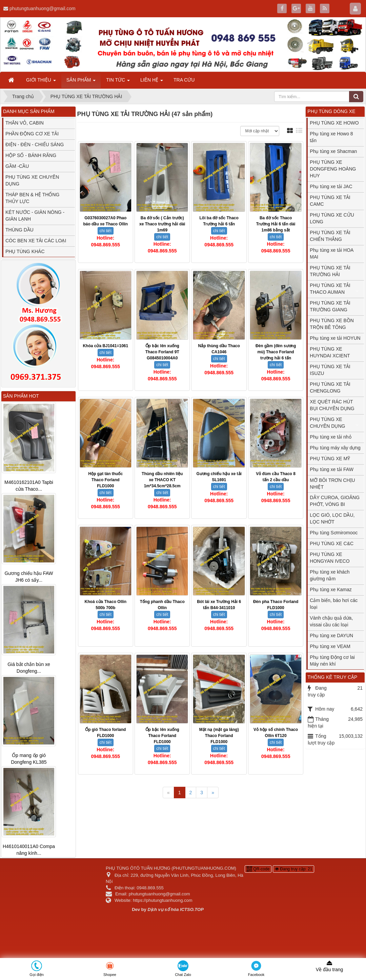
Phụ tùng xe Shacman (333, 151)
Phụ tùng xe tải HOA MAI (332, 253)
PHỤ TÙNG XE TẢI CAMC (330, 201)
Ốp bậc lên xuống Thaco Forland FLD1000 (162, 736)
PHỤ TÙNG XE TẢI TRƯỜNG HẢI (330, 271)
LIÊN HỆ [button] (152, 82)
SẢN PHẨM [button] (81, 82)
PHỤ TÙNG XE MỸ (330, 459)
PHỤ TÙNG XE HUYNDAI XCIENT (330, 352)
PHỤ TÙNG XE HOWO (334, 123)
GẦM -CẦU (17, 166)
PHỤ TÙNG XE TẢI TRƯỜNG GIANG (330, 306)
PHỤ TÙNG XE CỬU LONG (332, 218)
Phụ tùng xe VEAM (330, 646)
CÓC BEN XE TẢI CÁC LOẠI (36, 241)
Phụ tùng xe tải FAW (332, 469)
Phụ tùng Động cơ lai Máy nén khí (332, 661)
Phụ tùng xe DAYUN (331, 636)
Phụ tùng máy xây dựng (335, 448)
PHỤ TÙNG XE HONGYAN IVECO (330, 558)
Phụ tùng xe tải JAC (331, 186)
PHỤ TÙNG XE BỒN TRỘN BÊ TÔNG (332, 324)
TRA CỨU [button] (184, 80)
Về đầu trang (330, 966)
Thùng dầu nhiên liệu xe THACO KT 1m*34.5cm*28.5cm (162, 480)
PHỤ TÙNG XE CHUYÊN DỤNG (327, 423)
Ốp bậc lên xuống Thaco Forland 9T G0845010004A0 (162, 352)
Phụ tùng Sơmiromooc (334, 533)
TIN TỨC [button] (118, 82)
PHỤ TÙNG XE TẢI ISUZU (330, 370)
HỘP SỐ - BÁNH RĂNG (31, 155)
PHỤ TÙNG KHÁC (25, 251)
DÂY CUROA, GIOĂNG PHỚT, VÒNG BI (335, 501)
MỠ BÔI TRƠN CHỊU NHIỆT (332, 484)
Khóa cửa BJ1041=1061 (105, 346)
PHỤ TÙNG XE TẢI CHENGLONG (330, 387)
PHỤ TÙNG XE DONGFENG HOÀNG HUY (333, 169)
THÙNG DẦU (19, 230)
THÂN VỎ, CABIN (25, 123)
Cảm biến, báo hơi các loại (334, 604)
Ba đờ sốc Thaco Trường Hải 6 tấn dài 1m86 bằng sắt (276, 224)
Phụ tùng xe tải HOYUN (335, 338)
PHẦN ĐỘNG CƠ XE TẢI (32, 134)
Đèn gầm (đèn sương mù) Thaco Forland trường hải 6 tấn (276, 352)
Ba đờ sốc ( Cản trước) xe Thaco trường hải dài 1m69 (162, 224)
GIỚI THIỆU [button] (41, 82)
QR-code (258, 869)
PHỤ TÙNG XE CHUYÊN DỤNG (32, 180)
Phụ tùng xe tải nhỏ (330, 437)
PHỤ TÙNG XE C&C (332, 543)
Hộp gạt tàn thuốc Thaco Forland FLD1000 (105, 480)
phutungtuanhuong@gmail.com (43, 8)
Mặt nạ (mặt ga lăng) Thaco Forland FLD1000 (219, 736)
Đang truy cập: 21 (293, 869)
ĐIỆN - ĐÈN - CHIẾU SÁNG (35, 144)
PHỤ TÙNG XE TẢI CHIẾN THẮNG (330, 236)
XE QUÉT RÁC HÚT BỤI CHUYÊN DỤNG (332, 405)
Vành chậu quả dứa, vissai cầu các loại (331, 621)
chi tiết (106, 231)
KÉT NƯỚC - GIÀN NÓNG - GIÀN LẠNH (35, 216)
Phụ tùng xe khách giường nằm (330, 575)
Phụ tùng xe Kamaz (331, 589)
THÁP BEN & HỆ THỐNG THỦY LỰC (32, 198)
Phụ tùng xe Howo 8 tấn (331, 137)
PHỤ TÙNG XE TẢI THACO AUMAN (330, 289)
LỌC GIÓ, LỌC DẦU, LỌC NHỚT (332, 518)
